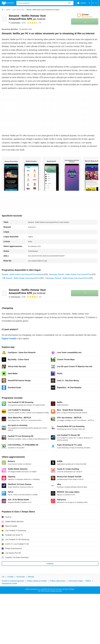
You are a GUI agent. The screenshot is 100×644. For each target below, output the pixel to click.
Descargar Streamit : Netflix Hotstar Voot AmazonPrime (70, 274)
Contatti (10, 577)
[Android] (8, 10)
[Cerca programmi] (69, 3)
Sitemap (31, 577)
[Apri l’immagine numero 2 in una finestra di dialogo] (52, 174)
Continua (50, 564)
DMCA (88, 581)
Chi (3, 577)
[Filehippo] (8, 3)
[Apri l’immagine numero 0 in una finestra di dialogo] (11, 174)
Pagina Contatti (9, 339)
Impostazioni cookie (9, 583)
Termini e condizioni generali (13, 581)
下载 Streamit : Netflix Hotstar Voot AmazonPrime (21, 278)
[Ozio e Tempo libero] (18, 10)
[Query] (45, 3)
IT (95, 3)
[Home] (3, 10)
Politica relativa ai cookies (37, 581)
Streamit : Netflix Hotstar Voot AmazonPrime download (23, 274)
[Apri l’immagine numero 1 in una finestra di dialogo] (31, 174)
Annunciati (21, 577)
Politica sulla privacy (58, 581)
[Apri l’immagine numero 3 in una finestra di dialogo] (72, 174)
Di (15, 23)
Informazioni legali (76, 581)
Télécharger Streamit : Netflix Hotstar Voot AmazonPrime (67, 278)
